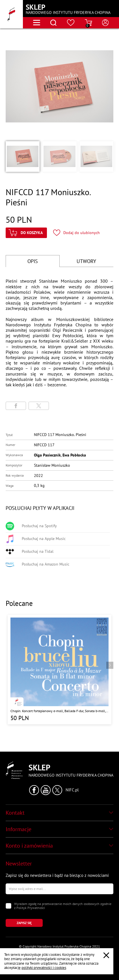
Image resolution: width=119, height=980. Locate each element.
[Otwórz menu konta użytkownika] (105, 23)
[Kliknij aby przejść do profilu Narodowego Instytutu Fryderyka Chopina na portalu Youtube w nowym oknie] (46, 790)
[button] (23, 157)
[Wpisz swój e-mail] (59, 889)
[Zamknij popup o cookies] (106, 955)
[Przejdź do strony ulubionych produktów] (71, 23)
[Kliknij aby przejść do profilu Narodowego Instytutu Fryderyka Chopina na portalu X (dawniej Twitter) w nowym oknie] (57, 790)
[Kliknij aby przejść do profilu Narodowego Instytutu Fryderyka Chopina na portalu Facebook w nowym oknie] (34, 790)
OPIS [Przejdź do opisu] (33, 261)
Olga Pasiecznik (47, 455)
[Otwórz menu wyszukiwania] (53, 23)
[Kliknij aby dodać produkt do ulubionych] (76, 233)
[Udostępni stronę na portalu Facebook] (16, 406)
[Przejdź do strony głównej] (11, 14)
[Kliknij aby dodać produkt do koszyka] (26, 233)
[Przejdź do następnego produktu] (110, 665)
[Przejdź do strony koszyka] (88, 23)
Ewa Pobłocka (74, 455)
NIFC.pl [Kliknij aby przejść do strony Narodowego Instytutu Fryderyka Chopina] (72, 790)
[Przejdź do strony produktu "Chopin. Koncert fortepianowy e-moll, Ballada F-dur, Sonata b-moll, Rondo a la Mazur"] (59, 670)
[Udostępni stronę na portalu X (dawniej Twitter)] (39, 406)
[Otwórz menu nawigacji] (37, 23)
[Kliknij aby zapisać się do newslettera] (24, 923)
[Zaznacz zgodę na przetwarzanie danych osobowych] (8, 906)
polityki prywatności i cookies (44, 968)
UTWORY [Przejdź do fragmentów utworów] (86, 261)
